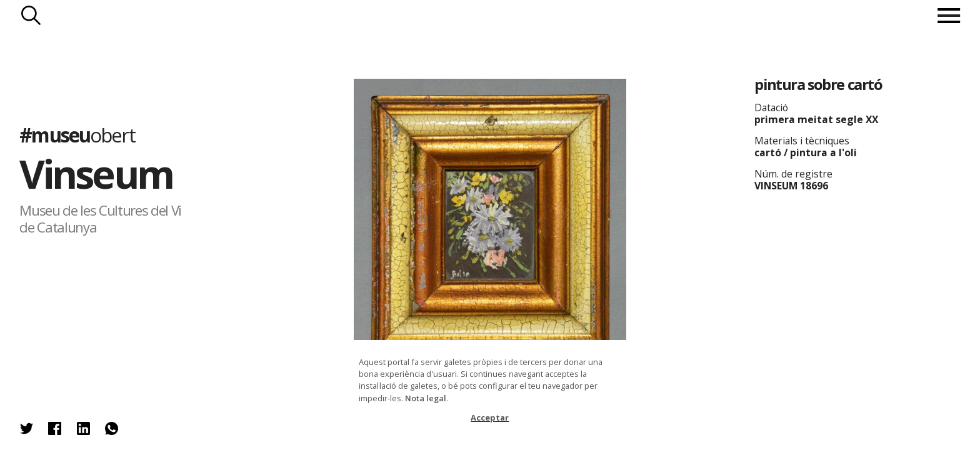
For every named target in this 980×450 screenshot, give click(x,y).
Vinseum (96, 173)
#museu (77, 135)
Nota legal (426, 398)
